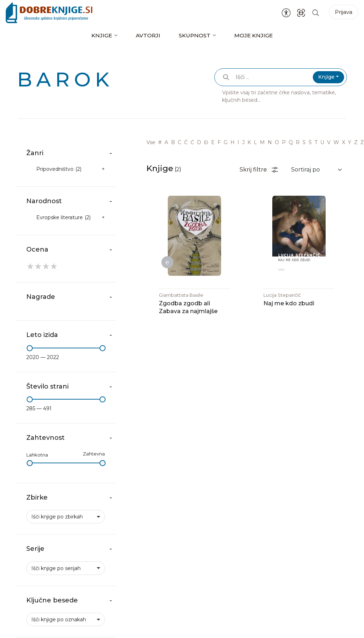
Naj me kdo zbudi (289, 304)
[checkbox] (66, 169)
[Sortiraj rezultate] (317, 170)
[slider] (30, 348)
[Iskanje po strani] (316, 13)
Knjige (102, 35)
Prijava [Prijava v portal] (344, 12)
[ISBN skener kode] (301, 13)
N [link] (270, 142)
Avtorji (148, 35)
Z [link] (356, 142)
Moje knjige (253, 35)
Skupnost (195, 35)
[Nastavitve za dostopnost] (286, 13)
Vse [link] (151, 142)
